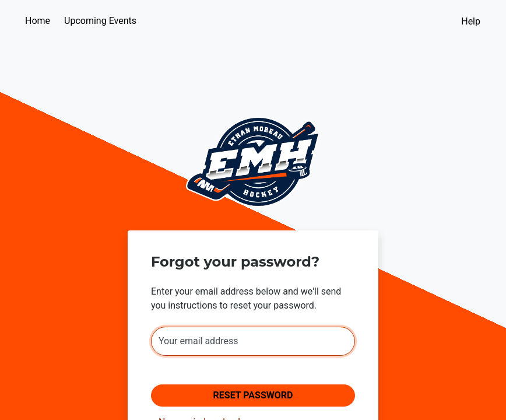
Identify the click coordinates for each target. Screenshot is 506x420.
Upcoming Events (100, 21)
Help (471, 21)
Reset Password (253, 395)
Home (38, 21)
